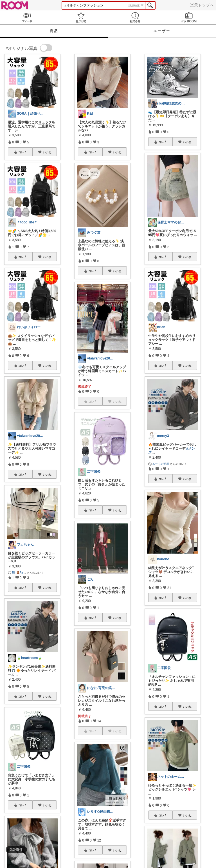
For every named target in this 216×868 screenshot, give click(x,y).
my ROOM (189, 17)
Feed (27, 17)
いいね (47, 152)
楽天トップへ (202, 5)
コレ (22, 152)
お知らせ (135, 17)
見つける (81, 17)
